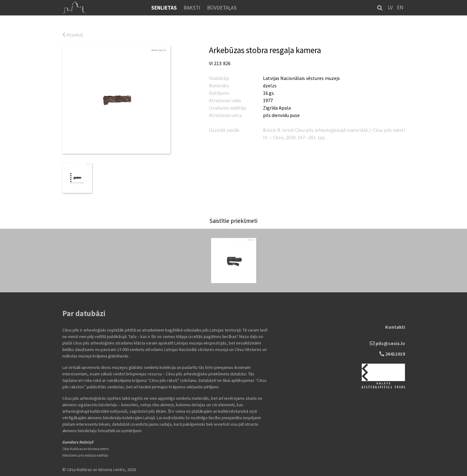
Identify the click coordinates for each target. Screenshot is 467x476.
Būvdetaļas (222, 8)
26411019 (392, 354)
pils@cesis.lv (387, 343)
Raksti (192, 8)
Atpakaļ (73, 35)
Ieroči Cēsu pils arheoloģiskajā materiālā (325, 130)
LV (390, 7)
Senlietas (164, 8)
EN (400, 7)
